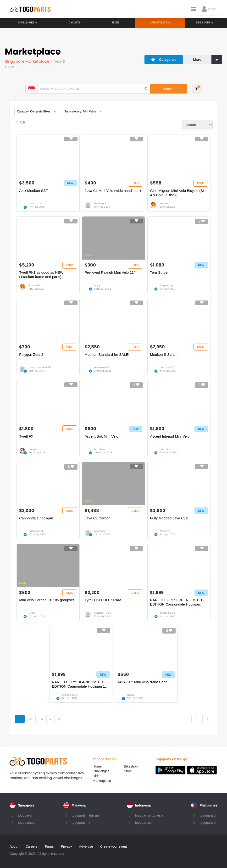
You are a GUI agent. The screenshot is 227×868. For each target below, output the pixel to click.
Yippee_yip (166, 285)
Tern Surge (159, 272)
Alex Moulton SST (33, 191)
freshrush (165, 203)
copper (33, 449)
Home (97, 766)
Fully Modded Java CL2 (169, 518)
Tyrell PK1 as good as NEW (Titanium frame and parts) (41, 275)
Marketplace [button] (160, 23)
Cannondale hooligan (36, 518)
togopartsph (208, 815)
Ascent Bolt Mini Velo (102, 436)
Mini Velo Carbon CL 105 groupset (47, 600)
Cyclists (75, 23)
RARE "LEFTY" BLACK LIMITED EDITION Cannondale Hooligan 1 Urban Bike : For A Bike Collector (78, 684)
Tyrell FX (26, 436)
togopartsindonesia (149, 815)
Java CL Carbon (98, 518)
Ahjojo (98, 285)
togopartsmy (81, 823)
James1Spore (167, 613)
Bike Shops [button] (205, 23)
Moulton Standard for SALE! (107, 354)
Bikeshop (131, 766)
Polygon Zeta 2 (31, 354)
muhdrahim (101, 203)
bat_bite (100, 449)
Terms (49, 846)
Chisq (32, 613)
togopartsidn (144, 823)
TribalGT (132, 695)
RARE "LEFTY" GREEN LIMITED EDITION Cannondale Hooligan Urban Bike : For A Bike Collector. (177, 602)
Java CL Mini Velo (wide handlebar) (113, 191)
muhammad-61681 (40, 367)
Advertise (86, 846)
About (14, 846)
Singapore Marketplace (28, 61)
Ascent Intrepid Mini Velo (170, 436)
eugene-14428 (103, 613)
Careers (32, 846)
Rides (116, 23)
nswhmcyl (100, 531)
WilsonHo (165, 531)
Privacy (66, 846)
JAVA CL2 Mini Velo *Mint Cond (143, 682)
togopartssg (27, 823)
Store (128, 771)
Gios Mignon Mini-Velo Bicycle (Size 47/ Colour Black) (179, 193)
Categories (164, 60)
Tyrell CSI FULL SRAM (103, 600)
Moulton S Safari (163, 354)
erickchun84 (36, 531)
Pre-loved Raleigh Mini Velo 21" (110, 272)
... (50, 719)
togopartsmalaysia (85, 815)
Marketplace (102, 781)
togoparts (25, 815)
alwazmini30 (102, 367)
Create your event (113, 846)
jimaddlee (35, 285)
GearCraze (35, 203)
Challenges (28, 23)
